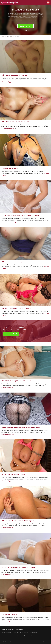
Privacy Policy (46, 642)
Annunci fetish (28, 634)
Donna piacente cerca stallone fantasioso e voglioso (20, 215)
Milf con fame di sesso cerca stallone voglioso (18, 521)
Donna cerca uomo (6, 632)
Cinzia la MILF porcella (9, 614)
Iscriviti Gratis (25, 26)
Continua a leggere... (8, 82)
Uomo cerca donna (16, 632)
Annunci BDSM (26, 632)
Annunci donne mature (7, 634)
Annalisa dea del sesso (9, 168)
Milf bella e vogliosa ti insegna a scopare (16, 308)
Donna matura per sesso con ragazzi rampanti (18, 567)
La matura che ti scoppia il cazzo (13, 474)
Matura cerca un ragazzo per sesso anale (16, 381)
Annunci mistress (23, 636)
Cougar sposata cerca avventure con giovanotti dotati (21, 427)
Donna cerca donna (6, 636)
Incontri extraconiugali (19, 634)
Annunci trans (31, 636)
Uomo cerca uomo (37, 634)
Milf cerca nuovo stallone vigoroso (14, 262)
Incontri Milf (12, 36)
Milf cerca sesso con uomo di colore (14, 75)
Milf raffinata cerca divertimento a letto (16, 122)
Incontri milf (15, 636)
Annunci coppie (34, 632)
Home (7, 36)
